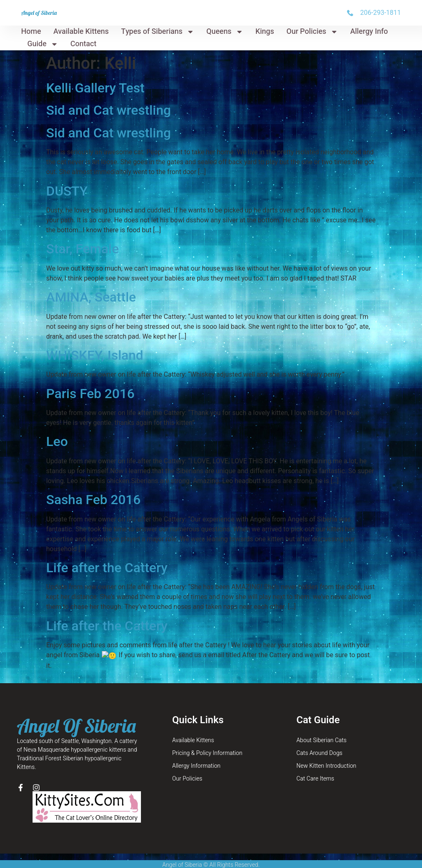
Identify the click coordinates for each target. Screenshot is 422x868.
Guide (43, 44)
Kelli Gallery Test (95, 88)
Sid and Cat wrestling (109, 110)
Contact (83, 44)
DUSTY (67, 191)
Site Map (211, 863)
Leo (57, 441)
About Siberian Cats (321, 730)
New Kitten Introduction (326, 756)
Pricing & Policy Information (207, 743)
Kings (265, 32)
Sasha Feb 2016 (93, 500)
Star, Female (82, 249)
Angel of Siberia (39, 13)
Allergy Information (196, 756)
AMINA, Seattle (91, 297)
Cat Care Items (315, 768)
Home (31, 32)
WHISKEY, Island (95, 355)
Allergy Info (369, 32)
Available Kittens (81, 32)
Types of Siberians (158, 32)
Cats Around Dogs (319, 743)
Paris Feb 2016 (90, 394)
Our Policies (312, 32)
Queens (225, 32)
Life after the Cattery (107, 568)
